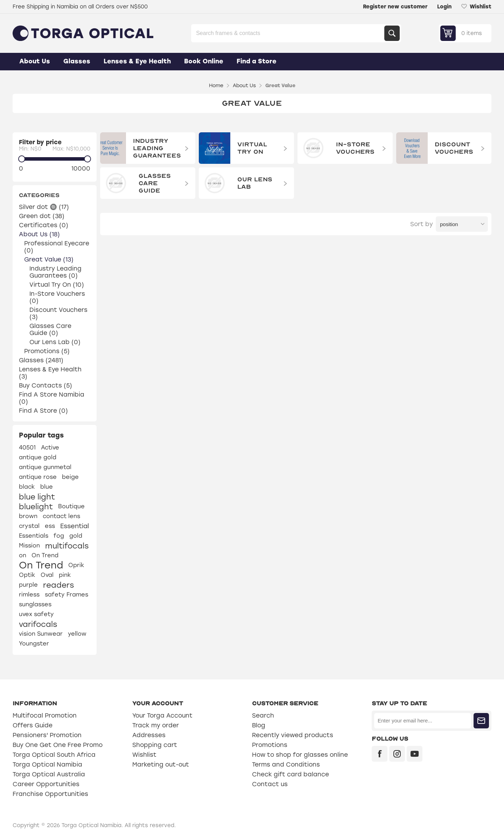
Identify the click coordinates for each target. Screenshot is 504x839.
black (27, 487)
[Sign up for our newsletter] (423, 721)
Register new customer (395, 7)
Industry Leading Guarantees (157, 148)
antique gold (38, 457)
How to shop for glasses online (300, 755)
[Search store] (288, 33)
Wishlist (144, 755)
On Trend (45, 555)
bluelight (36, 506)
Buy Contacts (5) (45, 385)
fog (59, 536)
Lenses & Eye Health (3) (50, 373)
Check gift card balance (290, 774)
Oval (47, 575)
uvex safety (36, 614)
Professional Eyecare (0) (57, 247)
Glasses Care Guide (155, 183)
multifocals (67, 546)
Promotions (270, 745)
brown (28, 516)
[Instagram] (397, 754)
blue (47, 487)
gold (76, 536)
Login (444, 7)
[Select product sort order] (462, 224)
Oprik (76, 565)
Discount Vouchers (454, 148)
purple (28, 585)
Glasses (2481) (41, 360)
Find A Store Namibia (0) (52, 398)
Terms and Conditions (286, 764)
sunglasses (35, 604)
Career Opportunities (46, 784)
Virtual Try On (252, 148)
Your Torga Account (162, 715)
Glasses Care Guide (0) (50, 329)
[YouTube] (415, 754)
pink (65, 575)
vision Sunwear (41, 634)
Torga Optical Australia (49, 774)
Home (216, 86)
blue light (37, 497)
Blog (259, 725)
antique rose (38, 477)
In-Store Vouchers (355, 148)
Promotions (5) (47, 351)
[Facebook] (380, 754)
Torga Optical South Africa (54, 755)
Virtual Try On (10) (57, 285)
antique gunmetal (45, 467)
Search (392, 33)
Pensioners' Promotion (47, 735)
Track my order (156, 725)
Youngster (34, 644)
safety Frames (66, 595)
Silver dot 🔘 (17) (44, 207)
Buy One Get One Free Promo (58, 745)
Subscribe (481, 721)
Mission (29, 546)
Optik (27, 575)
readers (58, 585)
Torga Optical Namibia (47, 764)
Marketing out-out (161, 764)
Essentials (34, 536)
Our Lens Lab (255, 183)
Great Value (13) (49, 259)
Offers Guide (33, 725)
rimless (29, 595)
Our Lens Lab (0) (55, 342)
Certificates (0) (44, 225)
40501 (27, 448)
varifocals (38, 624)
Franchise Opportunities (50, 794)
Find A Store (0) (43, 411)
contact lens (61, 516)
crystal (29, 526)
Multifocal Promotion (45, 715)
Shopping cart (155, 745)
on (23, 555)
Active (50, 448)
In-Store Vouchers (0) (57, 297)
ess (50, 526)
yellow (77, 634)
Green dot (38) (42, 216)
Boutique (71, 506)
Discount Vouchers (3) (58, 313)
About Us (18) (39, 234)
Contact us (270, 784)
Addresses (149, 735)
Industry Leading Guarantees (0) (55, 272)
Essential (75, 526)
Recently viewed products (293, 735)
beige (70, 477)
